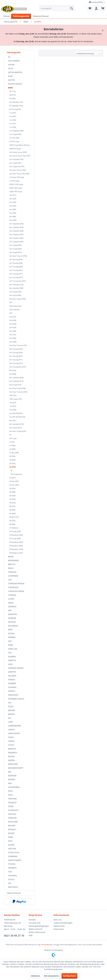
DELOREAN (13, 626)
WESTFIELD (13, 887)
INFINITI (12, 691)
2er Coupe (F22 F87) (17, 166)
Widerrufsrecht (35, 929)
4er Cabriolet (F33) (16, 285)
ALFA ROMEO (14, 61)
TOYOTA (12, 864)
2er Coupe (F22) (15, 163)
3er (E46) (13, 206)
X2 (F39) (12, 456)
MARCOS (12, 749)
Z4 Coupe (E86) (15, 539)
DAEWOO (12, 607)
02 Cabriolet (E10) (16, 106)
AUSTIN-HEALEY (15, 84)
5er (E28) (13, 320)
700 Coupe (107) (16, 399)
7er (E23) (13, 403)
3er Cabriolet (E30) (16, 224)
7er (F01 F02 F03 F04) (17, 417)
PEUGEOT (12, 803)
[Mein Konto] (96, 8)
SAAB (10, 837)
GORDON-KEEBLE (16, 668)
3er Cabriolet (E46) (16, 231)
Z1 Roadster (14, 528)
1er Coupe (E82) (15, 134)
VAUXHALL (13, 876)
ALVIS (11, 68)
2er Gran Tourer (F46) (18, 170)
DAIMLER (12, 618)
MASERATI (13, 753)
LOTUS (11, 745)
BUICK (11, 568)
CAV (10, 580)
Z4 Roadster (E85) (16, 542)
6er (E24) (13, 370)
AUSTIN (11, 80)
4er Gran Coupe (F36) (18, 299)
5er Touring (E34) (16, 349)
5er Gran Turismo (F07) (18, 345)
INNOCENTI (13, 695)
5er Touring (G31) (16, 363)
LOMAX (11, 741)
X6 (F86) (12, 524)
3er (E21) (13, 195)
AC (9, 57)
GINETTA (12, 660)
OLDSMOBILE (14, 787)
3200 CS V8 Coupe (16, 184)
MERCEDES (13, 764)
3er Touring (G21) (16, 277)
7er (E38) (13, 410)
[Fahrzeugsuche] (21, 16)
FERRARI (12, 637)
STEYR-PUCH (14, 852)
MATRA (11, 756)
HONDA (11, 680)
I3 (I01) (12, 442)
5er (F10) (13, 335)
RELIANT (12, 826)
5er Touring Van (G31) (18, 367)
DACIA (11, 603)
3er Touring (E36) (16, 263)
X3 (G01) (13, 478)
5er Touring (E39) (16, 353)
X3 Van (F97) (14, 481)
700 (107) (13, 395)
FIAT (10, 641)
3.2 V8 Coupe (14, 181)
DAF (10, 610)
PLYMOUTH (13, 810)
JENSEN (11, 714)
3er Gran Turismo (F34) (18, 256)
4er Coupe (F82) (15, 295)
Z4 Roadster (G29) (16, 549)
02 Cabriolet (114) (16, 102)
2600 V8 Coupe (15, 149)
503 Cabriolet (14, 310)
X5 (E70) (12, 503)
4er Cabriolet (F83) (16, 288)
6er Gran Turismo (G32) (18, 392)
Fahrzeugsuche (14, 52)
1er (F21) (13, 124)
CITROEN (12, 595)
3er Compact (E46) (16, 242)
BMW (11, 88)
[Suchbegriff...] (57, 8)
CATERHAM (13, 576)
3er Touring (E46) (16, 267)
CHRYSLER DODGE (16, 591)
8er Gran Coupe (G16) (18, 431)
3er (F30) (13, 213)
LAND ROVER (14, 733)
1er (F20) (13, 120)
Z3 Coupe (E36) (15, 531)
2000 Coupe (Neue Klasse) (19, 145)
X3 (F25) (12, 463)
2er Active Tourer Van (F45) (20, 156)
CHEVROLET (13, 587)
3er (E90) (13, 209)
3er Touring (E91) (16, 270)
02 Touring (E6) (15, 109)
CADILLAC (12, 572)
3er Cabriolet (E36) (16, 227)
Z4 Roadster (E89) (16, 546)
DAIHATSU (13, 614)
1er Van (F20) (14, 138)
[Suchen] (72, 8)
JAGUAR (11, 710)
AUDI (10, 76)
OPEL (10, 791)
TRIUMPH (12, 868)
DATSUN (12, 622)
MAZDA (11, 760)
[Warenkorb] (103, 8)
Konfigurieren (69, 976)
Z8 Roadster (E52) (16, 553)
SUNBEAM (13, 856)
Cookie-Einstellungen (63, 923)
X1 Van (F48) (14, 453)
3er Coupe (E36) (15, 245)
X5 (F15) (12, 506)
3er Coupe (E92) (15, 252)
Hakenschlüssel (14, 893)
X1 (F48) (12, 449)
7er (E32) (13, 406)
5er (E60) (13, 331)
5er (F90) (13, 338)
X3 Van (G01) (14, 485)
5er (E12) (13, 317)
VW (10, 883)
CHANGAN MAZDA (16, 583)
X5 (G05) (13, 514)
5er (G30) (13, 342)
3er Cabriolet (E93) (16, 234)
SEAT (10, 841)
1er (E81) (13, 113)
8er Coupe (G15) (16, 428)
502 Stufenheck (15, 306)
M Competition (16, 474)
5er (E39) (13, 327)
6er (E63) (13, 374)
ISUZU (11, 706)
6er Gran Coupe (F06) (18, 388)
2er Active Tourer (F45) (18, 152)
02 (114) (12, 91)
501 (11, 302)
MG (10, 772)
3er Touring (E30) (16, 260)
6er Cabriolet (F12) (16, 381)
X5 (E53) (12, 499)
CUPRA (11, 599)
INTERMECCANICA (16, 699)
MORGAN (12, 776)
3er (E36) (13, 202)
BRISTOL (12, 564)
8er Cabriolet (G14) (17, 424)
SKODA (11, 845)
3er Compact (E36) (16, 238)
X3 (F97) (13, 467)
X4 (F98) (12, 492)
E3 (10, 435)
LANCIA (11, 730)
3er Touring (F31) (16, 274)
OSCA (11, 795)
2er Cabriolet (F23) (16, 159)
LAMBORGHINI (15, 726)
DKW (10, 630)
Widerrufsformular (37, 932)
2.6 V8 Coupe (14, 141)
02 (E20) (12, 99)
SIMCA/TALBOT (15, 860)
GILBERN (12, 656)
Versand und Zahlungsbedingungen (39, 924)
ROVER (11, 833)
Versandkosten (47, 945)
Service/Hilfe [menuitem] (96, 2)
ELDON (11, 633)
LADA (10, 722)
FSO (10, 653)
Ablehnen (35, 976)
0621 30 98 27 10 (14, 936)
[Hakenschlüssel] (41, 16)
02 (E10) (12, 95)
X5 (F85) (12, 510)
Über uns (58, 920)
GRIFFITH (12, 672)
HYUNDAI (12, 687)
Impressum (59, 929)
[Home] (6, 16)
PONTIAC (12, 814)
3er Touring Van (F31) (18, 281)
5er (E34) (13, 324)
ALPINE (11, 65)
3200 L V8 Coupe (16, 188)
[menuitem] (57, 8)
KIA (10, 718)
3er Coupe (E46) (15, 249)
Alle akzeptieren (51, 976)
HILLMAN (12, 676)
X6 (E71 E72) (14, 517)
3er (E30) (13, 199)
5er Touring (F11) (16, 360)
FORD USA (13, 649)
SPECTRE (12, 849)
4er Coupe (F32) (15, 292)
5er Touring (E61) (16, 356)
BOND (11, 557)
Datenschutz (59, 926)
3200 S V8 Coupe (16, 192)
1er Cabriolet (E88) (16, 131)
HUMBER (12, 683)
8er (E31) (13, 421)
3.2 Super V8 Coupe (17, 177)
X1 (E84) (12, 446)
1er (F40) (13, 127)
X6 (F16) (12, 521)
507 (11, 313)
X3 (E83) (12, 460)
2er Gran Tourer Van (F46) (19, 174)
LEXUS (11, 737)
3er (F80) (13, 217)
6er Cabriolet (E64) (16, 378)
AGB (31, 935)
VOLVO (11, 879)
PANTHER (12, 799)
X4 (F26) (12, 488)
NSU (10, 783)
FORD (11, 645)
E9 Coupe (13, 438)
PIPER (11, 806)
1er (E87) (13, 116)
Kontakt (32, 920)
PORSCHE (12, 818)
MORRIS (12, 779)
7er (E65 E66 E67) (16, 413)
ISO (10, 703)
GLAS (10, 664)
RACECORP (13, 822)
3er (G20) (13, 220)
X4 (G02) (13, 496)
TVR (10, 872)
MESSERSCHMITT (16, 768)
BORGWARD (13, 560)
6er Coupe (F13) (15, 385)
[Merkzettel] (90, 8)
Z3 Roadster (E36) (16, 535)
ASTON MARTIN (15, 72)
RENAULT (12, 829)
